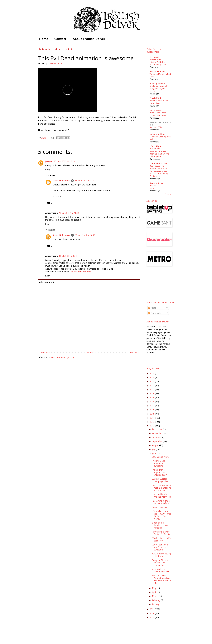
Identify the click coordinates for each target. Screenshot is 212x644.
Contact (60, 39)
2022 (152, 386)
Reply (48, 169)
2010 (152, 613)
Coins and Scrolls (158, 163)
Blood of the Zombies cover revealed (160, 525)
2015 (152, 414)
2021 (152, 390)
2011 (152, 609)
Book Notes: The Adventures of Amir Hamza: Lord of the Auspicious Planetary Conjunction (159, 171)
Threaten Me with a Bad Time (160, 75)
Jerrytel (49, 161)
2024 (152, 377)
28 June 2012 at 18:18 (85, 235)
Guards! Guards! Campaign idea (160, 480)
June (154, 453)
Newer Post (45, 352)
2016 (152, 410)
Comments (155, 313)
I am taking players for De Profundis (161, 533)
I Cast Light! (156, 146)
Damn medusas (159, 507)
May (154, 588)
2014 (152, 418)
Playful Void (156, 98)
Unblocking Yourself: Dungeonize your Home (159, 89)
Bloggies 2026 (156, 127)
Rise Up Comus (157, 84)
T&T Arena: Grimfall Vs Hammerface (161, 502)
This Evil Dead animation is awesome (159, 463)
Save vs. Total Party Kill (160, 124)
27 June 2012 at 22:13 (64, 161)
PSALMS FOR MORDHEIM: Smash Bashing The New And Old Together (159, 152)
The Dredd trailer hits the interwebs (161, 496)
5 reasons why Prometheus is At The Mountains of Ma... (161, 579)
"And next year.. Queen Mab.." (160, 138)
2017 (152, 406)
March (155, 596)
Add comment (47, 282)
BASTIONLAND (157, 72)
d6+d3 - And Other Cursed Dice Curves (158, 114)
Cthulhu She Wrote (161, 457)
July (154, 449)
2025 (152, 373)
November (157, 433)
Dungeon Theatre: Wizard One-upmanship (160, 563)
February (157, 600)
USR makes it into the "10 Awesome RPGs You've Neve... (161, 515)
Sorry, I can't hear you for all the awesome (160, 547)
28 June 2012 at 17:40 (85, 181)
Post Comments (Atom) (62, 357)
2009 (152, 617)
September (158, 441)
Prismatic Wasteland (155, 58)
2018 (152, 402)
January (156, 604)
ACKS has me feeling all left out (162, 555)
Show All (168, 194)
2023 (152, 381)
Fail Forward (156, 110)
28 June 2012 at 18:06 (69, 213)
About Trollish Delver (89, 39)
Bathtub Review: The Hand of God (159, 102)
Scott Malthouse (61, 181)
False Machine (157, 134)
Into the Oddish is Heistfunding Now (158, 63)
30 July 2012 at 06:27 (68, 256)
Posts (152, 308)
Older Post (134, 352)
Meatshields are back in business (160, 570)
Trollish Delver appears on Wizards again (159, 472)
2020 (152, 394)
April (154, 592)
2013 (152, 422)
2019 (152, 397)
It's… (152, 188)
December (157, 429)
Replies (52, 175)
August (156, 445)
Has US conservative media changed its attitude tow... (161, 488)
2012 (152, 426)
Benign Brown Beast (157, 184)
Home (44, 39)
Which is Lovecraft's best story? (161, 539)
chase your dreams (81, 272)
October (156, 437)
